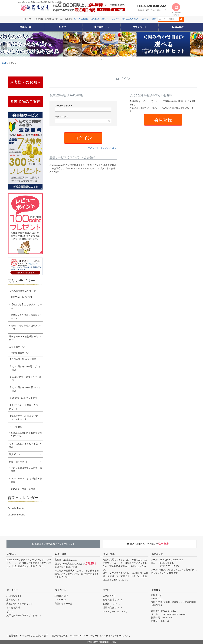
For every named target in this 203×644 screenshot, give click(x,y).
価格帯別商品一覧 (20, 353)
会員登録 (39, 19)
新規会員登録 (61, 596)
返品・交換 (109, 554)
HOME (4, 63)
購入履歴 (178, 27)
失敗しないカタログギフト (20, 604)
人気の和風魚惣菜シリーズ (22, 291)
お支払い (11, 554)
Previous (4, 46)
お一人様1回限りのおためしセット (144, 19)
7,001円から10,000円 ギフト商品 (26, 389)
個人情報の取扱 (60, 636)
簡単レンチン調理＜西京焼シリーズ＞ (26, 317)
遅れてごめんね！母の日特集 (92, 19)
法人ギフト (15, 454)
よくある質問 (67, 19)
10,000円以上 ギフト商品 (25, 398)
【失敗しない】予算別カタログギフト (23, 407)
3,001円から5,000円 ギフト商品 (26, 368)
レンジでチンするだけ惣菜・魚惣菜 (26, 480)
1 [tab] (99, 59)
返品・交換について (113, 607)
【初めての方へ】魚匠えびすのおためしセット (23, 418)
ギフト (63, 27)
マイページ (140, 27)
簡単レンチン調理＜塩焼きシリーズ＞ (26, 327)
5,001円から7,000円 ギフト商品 (27, 379)
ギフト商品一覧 (17, 347)
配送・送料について (113, 600)
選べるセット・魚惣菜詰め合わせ (23, 338)
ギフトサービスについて (115, 611)
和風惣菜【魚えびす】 (22, 297)
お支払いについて (112, 604)
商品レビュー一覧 (63, 604)
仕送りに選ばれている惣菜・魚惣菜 (26, 470)
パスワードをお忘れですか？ (102, 148)
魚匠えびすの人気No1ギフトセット (24, 615)
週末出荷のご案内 (25, 101)
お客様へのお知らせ (25, 84)
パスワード (62, 117)
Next (199, 46)
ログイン (28, 19)
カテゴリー (13, 590)
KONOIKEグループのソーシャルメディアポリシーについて (101, 636)
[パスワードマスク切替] (109, 121)
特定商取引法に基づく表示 (35, 636)
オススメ (100, 27)
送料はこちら (70, 560)
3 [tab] (104, 59)
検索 (181, 19)
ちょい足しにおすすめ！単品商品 (23, 445)
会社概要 (156, 590)
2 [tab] (102, 59)
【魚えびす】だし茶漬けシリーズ (26, 306)
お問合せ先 (157, 554)
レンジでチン (116, 19)
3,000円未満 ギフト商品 (24, 359)
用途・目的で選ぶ (18, 462)
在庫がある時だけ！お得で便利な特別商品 (26, 434)
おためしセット (14, 596)
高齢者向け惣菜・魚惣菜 (23, 489)
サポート (108, 590)
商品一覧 (25, 27)
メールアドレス (64, 106)
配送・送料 (61, 554)
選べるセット (13, 600)
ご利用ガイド (52, 19)
